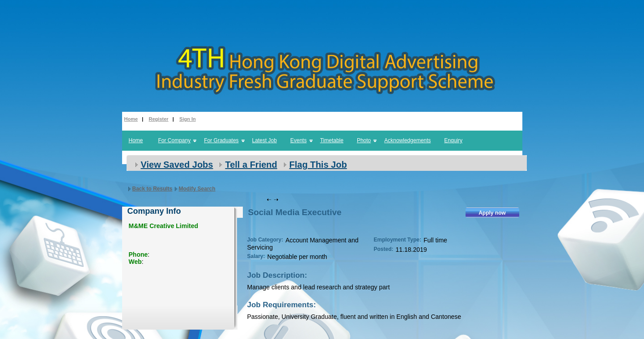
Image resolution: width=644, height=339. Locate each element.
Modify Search (197, 189)
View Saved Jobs (177, 165)
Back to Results (153, 189)
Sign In (188, 119)
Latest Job (265, 140)
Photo (364, 140)
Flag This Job (318, 165)
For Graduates (221, 140)
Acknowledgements (407, 140)
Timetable (332, 140)
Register (159, 119)
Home (131, 119)
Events (299, 140)
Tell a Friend (251, 165)
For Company (175, 140)
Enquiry (453, 140)
